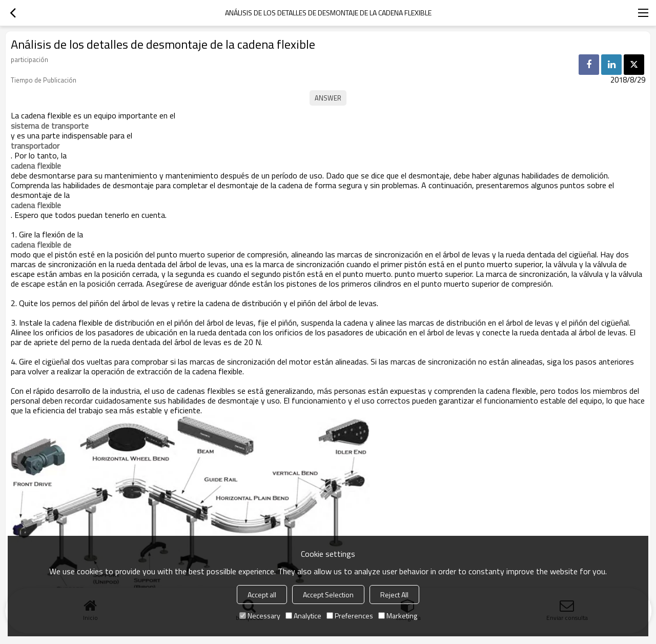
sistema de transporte (50, 126)
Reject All (394, 595)
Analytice (303, 616)
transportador (35, 146)
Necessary (260, 616)
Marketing (398, 616)
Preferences (350, 616)
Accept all (262, 595)
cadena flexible (36, 166)
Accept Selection (328, 595)
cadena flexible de (41, 245)
